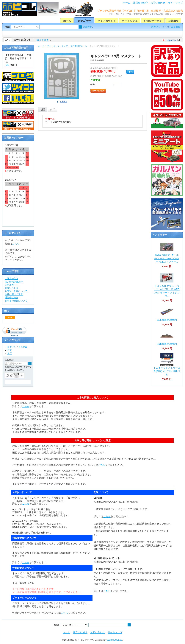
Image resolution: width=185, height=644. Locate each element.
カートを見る (130, 21)
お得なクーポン (153, 21)
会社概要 (173, 21)
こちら (16, 244)
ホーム (127, 3)
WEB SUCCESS (115, 640)
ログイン (156, 27)
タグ (52, 110)
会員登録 (176, 27)
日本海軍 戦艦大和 (167, 320)
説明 (43, 110)
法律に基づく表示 (14, 294)
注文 (10, 350)
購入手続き (43, 40)
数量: (93, 84)
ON (7, 65)
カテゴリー (84, 21)
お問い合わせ (158, 3)
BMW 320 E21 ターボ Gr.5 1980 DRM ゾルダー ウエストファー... (167, 258)
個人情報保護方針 (14, 282)
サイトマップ (175, 3)
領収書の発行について (16, 301)
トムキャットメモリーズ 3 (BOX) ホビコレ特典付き (167, 371)
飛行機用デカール (79, 46)
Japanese (172, 40)
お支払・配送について (16, 291)
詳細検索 (87, 27)
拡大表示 (63, 101)
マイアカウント (107, 21)
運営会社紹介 (140, 3)
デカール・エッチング (57, 46)
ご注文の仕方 (12, 279)
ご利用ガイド (12, 285)
